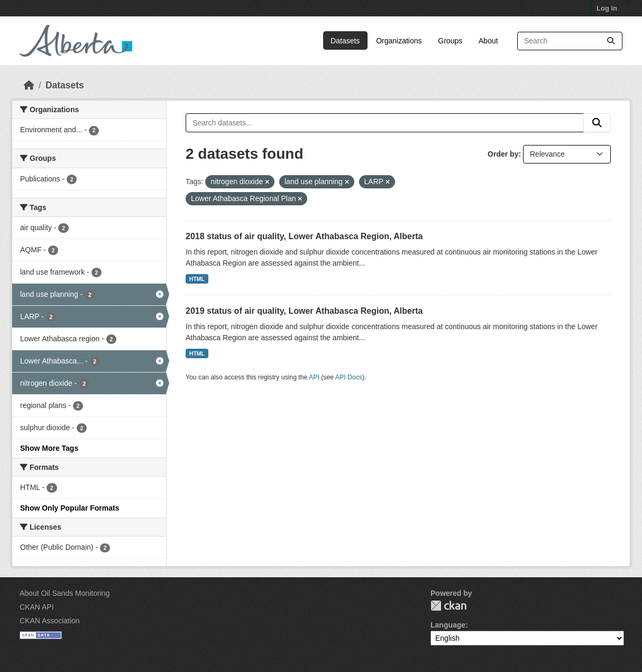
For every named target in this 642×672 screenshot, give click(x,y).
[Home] (29, 85)
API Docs (349, 377)
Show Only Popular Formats (70, 508)
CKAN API (37, 607)
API (314, 377)
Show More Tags (49, 448)
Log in (607, 8)
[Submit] (611, 41)
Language (448, 625)
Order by (503, 154)
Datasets (345, 41)
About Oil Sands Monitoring (65, 593)
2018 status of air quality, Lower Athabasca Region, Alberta (304, 236)
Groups (450, 41)
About (488, 41)
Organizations (399, 41)
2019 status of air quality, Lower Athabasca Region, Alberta (304, 311)
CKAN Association (50, 621)
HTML (197, 279)
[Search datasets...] (570, 41)
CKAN (448, 606)
